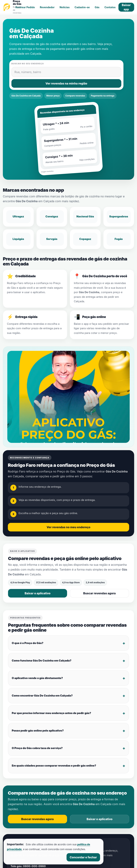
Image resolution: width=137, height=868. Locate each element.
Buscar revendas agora (100, 593)
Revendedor (47, 7)
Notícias (65, 7)
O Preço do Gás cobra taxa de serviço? (37, 748)
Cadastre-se (82, 7)
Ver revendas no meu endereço (69, 527)
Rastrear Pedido (25, 7)
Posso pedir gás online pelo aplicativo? (38, 730)
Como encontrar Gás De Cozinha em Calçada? (42, 695)
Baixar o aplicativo (38, 593)
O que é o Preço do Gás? (28, 643)
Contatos (110, 7)
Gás (97, 7)
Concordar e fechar (83, 857)
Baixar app (126, 7)
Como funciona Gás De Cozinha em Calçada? (42, 660)
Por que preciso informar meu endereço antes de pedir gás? (51, 713)
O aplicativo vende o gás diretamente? (37, 678)
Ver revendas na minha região (66, 83)
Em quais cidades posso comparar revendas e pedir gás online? (54, 765)
